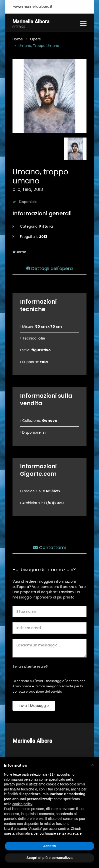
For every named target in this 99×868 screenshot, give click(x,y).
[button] (92, 765)
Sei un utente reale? (30, 667)
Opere (35, 40)
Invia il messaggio (34, 706)
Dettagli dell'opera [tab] (49, 269)
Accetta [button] (50, 846)
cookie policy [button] (22, 804)
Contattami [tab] (49, 548)
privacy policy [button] (14, 784)
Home (18, 40)
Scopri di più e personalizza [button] (49, 858)
